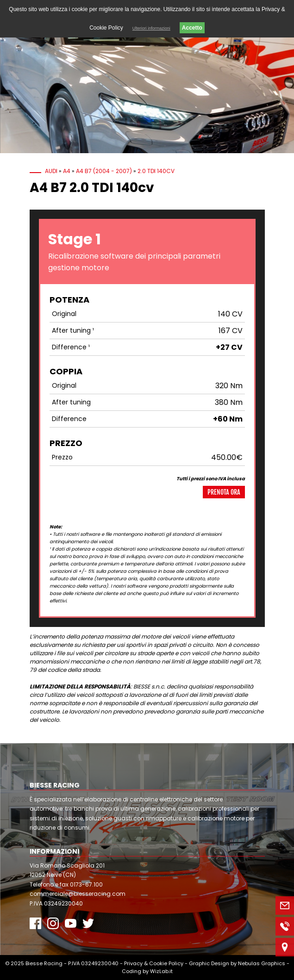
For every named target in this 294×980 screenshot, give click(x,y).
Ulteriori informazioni (151, 28)
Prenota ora (224, 492)
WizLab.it (161, 971)
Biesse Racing (44, 963)
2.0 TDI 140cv (156, 171)
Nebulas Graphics (262, 963)
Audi (51, 171)
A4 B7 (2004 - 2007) (104, 171)
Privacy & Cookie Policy (154, 963)
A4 (67, 171)
